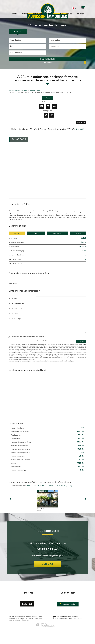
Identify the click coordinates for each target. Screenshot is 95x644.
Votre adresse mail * (17, 303)
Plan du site (12, 618)
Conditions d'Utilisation (55, 361)
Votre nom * (14, 298)
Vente (18, 32)
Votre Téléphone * (16, 308)
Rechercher (47, 59)
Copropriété (57, 233)
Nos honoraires (30, 618)
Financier (78, 233)
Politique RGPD (25, 620)
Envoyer (81, 341)
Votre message (15, 319)
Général (17, 233)
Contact (80, 14)
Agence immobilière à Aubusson (18, 90)
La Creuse (51, 14)
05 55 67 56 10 (47, 549)
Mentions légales (21, 618)
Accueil (14, 14)
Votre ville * (13, 313)
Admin (41, 618)
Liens (37, 618)
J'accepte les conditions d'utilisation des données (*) (29, 337)
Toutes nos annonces (14, 620)
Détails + (36, 233)
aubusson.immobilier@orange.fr (47, 556)
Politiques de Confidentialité (38, 361)
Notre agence (66, 14)
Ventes (25, 14)
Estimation (38, 14)
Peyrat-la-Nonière (35, 90)
